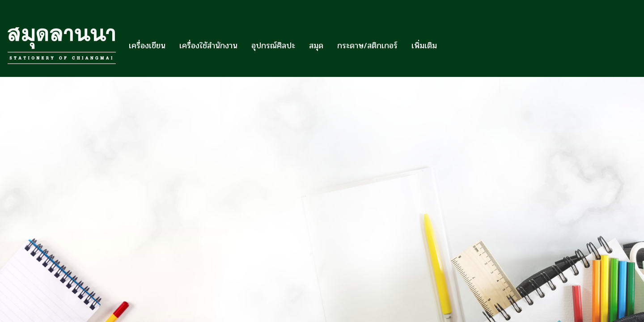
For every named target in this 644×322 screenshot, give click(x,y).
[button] (452, 46)
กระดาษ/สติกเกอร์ (367, 46)
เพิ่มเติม (424, 46)
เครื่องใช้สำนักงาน (208, 46)
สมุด (316, 46)
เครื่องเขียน (147, 46)
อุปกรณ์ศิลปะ (273, 46)
